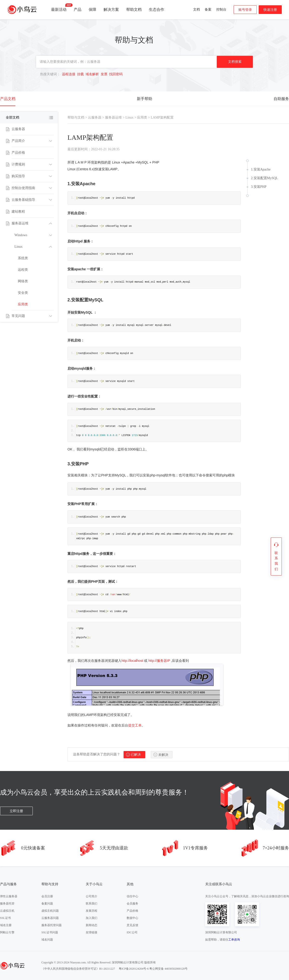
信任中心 (132, 896)
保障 (92, 9)
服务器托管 (7, 904)
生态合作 (157, 9)
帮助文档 (134, 9)
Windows (21, 235)
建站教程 (18, 212)
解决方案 (111, 9)
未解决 (163, 755)
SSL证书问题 (50, 932)
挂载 (80, 74)
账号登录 (245, 10)
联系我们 (92, 904)
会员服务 (132, 904)
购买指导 (18, 176)
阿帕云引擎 (7, 932)
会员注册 (47, 896)
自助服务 (281, 99)
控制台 (221, 9)
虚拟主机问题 (50, 911)
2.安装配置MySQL (264, 178)
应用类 (23, 304)
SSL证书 (5, 918)
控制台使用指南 (23, 188)
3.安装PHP (259, 187)
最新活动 (59, 7)
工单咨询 (234, 940)
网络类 (23, 281)
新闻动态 (92, 925)
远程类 (23, 270)
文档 (197, 9)
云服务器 (18, 129)
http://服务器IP (159, 661)
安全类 (23, 293)
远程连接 (69, 74)
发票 (104, 74)
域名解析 (92, 74)
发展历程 (92, 911)
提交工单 (135, 725)
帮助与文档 (76, 117)
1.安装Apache (261, 169)
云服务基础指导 (23, 200)
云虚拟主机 (7, 911)
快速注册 (270, 10)
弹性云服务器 (9, 896)
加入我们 (92, 918)
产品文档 (8, 99)
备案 (208, 9)
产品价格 (18, 153)
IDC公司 (132, 932)
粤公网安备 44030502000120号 (168, 969)
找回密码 (116, 74)
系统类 (23, 258)
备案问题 (47, 904)
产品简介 (18, 141)
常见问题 (18, 316)
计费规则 (18, 164)
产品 (78, 9)
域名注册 (6, 925)
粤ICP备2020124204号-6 (134, 969)
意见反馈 (132, 925)
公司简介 (92, 896)
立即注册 (16, 811)
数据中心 (132, 918)
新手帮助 (144, 99)
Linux (18, 247)
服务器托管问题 (52, 925)
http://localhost (132, 661)
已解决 (136, 755)
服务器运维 (20, 223)
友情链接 (92, 932)
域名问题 (47, 940)
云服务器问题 (50, 918)
